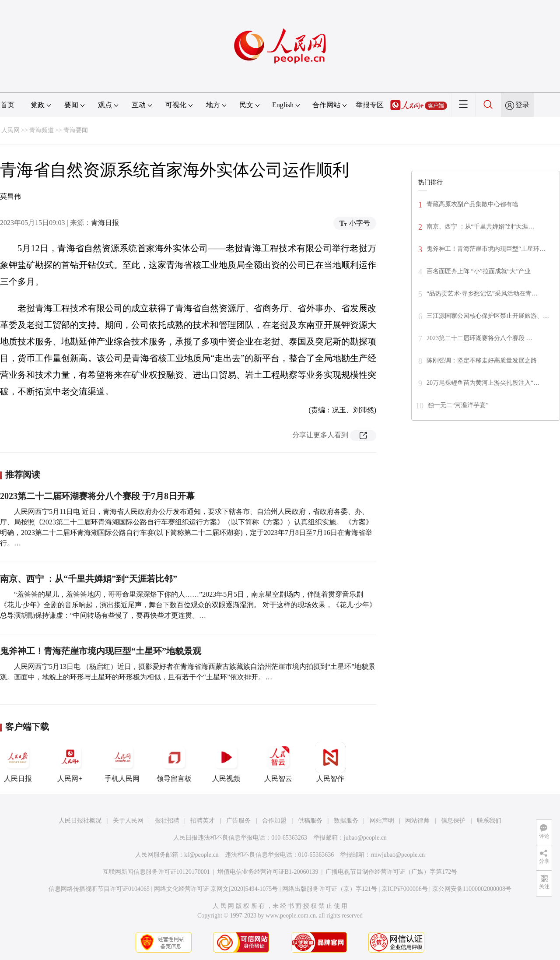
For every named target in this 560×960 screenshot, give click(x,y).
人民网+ (70, 762)
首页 (7, 105)
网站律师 (417, 821)
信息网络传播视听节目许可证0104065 (99, 889)
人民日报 (18, 762)
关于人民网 (128, 821)
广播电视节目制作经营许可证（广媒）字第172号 (391, 872)
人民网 (10, 130)
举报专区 (370, 105)
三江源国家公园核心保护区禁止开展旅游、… (488, 316)
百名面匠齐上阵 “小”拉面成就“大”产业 (479, 271)
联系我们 (489, 821)
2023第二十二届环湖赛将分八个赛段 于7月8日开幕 (97, 496)
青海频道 (42, 130)
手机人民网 (122, 762)
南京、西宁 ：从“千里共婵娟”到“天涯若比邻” (89, 579)
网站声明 (382, 821)
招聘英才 (203, 821)
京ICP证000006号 (405, 889)
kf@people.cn (201, 855)
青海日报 (105, 223)
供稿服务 (310, 821)
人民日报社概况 (80, 821)
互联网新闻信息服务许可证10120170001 (156, 872)
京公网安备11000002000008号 (472, 889)
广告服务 (238, 821)
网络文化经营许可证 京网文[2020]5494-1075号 (216, 889)
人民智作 (330, 762)
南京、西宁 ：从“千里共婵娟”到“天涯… (480, 227)
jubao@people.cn (365, 838)
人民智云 (278, 762)
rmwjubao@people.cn (398, 855)
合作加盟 (274, 821)
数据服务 (346, 821)
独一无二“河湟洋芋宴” (458, 405)
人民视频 (226, 762)
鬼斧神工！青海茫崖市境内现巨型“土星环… (486, 249)
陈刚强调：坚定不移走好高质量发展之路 (482, 360)
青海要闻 (76, 130)
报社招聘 (167, 821)
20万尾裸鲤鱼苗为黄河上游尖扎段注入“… (483, 383)
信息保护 (453, 821)
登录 (522, 105)
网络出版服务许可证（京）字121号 (330, 889)
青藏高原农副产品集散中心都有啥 (472, 204)
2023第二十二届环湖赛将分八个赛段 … (479, 338)
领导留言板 (174, 762)
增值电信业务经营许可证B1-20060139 (268, 872)
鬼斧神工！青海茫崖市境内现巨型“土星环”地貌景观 (101, 651)
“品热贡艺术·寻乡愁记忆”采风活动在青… (482, 294)
